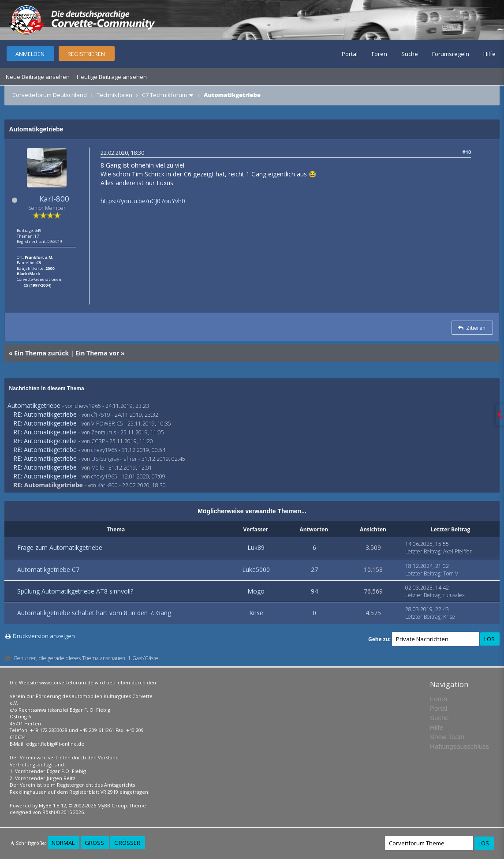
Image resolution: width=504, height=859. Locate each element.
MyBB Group (112, 805)
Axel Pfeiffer (457, 551)
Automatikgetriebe (34, 405)
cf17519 (101, 415)
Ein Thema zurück (41, 353)
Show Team (447, 737)
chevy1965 (88, 406)
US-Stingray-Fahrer (114, 459)
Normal (63, 843)
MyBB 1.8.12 (52, 805)
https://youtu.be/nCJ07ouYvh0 (143, 201)
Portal (350, 54)
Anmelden (30, 54)
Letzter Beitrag (423, 551)
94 (314, 591)
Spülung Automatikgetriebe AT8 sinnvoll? (75, 591)
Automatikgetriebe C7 (48, 570)
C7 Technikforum (164, 95)
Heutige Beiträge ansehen (112, 77)
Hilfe (489, 54)
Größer (127, 843)
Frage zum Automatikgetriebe (60, 547)
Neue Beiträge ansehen (38, 77)
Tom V (451, 573)
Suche (410, 54)
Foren (379, 54)
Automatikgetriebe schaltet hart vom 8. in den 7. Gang (94, 613)
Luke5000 (256, 570)
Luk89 (256, 547)
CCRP (98, 441)
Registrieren (86, 54)
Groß (94, 843)
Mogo (256, 591)
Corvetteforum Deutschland (50, 95)
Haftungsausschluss (459, 746)
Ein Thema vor (97, 353)
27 (314, 570)
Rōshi (49, 812)
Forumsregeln (451, 54)
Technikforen (114, 95)
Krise (256, 613)
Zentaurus (104, 432)
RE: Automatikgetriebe (45, 414)
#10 (467, 152)
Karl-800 (54, 199)
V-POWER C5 (107, 424)
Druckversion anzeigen (44, 636)
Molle (98, 468)
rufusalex (454, 595)
